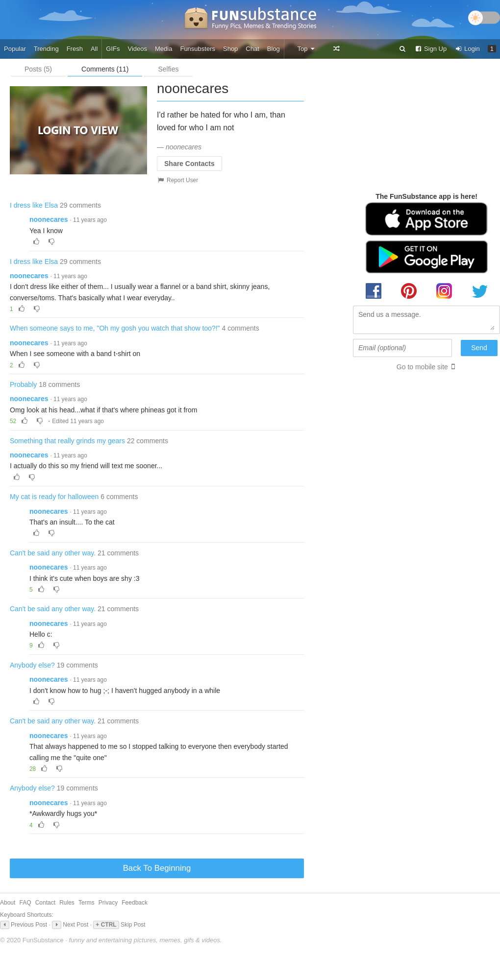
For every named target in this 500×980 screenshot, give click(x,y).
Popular (15, 49)
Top (306, 49)
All (94, 49)
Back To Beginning (157, 868)
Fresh (75, 49)
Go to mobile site (422, 367)
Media (163, 49)
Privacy (108, 903)
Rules (67, 903)
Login (467, 49)
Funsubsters (198, 49)
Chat (252, 49)
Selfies (168, 69)
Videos (138, 49)
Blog (274, 49)
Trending (46, 49)
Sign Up (430, 49)
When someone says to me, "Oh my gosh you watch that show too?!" (115, 328)
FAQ (25, 903)
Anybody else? (32, 665)
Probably (23, 384)
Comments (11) (105, 69)
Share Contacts (189, 164)
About (8, 903)
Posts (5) (38, 69)
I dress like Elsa (34, 205)
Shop (230, 49)
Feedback (135, 903)
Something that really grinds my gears (67, 441)
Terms (87, 903)
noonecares (49, 219)
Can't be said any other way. (53, 553)
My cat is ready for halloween (54, 497)
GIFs (113, 49)
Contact (45, 903)
